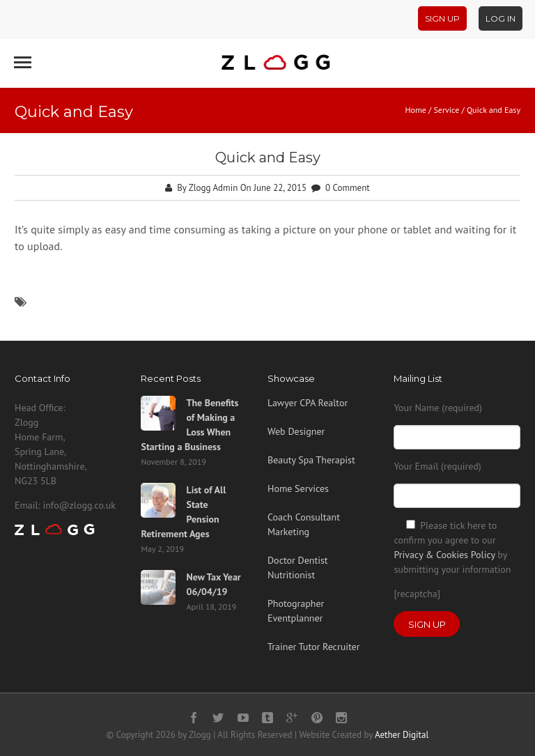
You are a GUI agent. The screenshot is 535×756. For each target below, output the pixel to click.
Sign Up (442, 18)
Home (415, 110)
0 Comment (348, 188)
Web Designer (296, 431)
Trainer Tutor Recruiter (313, 647)
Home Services (298, 488)
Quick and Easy (268, 157)
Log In (501, 18)
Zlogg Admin (214, 188)
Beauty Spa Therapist (311, 460)
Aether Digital (402, 735)
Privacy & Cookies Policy (444, 555)
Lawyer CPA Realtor (308, 403)
